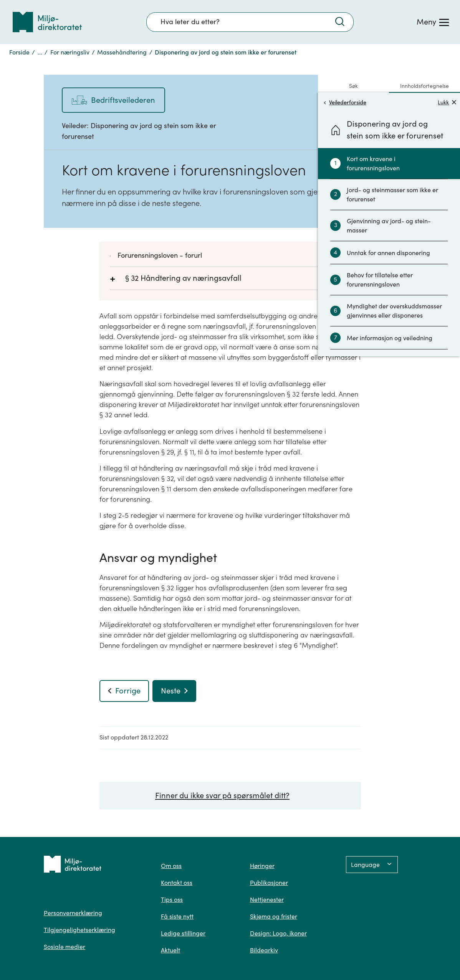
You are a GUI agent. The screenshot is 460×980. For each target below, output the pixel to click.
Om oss (171, 866)
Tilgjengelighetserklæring (79, 930)
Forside (19, 52)
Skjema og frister (274, 916)
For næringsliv (70, 52)
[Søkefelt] (250, 22)
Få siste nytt (177, 916)
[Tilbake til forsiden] (47, 22)
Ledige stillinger (183, 933)
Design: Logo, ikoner (278, 933)
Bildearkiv (264, 950)
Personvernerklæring (73, 913)
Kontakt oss (177, 883)
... (40, 52)
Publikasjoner (269, 883)
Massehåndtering (122, 52)
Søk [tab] (353, 86)
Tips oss (172, 899)
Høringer (262, 866)
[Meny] (433, 22)
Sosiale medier (65, 947)
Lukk (447, 102)
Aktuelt (170, 950)
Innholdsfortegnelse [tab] (424, 86)
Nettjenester (267, 899)
